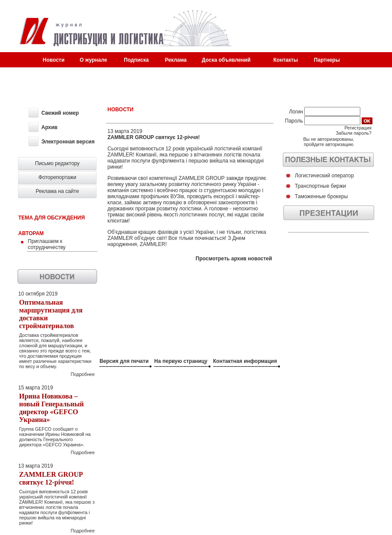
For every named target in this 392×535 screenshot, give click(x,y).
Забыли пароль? (353, 133)
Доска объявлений (226, 60)
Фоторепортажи (57, 177)
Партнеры (327, 60)
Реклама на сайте (57, 191)
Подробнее (83, 374)
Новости (53, 60)
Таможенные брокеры (321, 196)
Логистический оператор (324, 176)
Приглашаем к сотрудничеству (47, 244)
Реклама (176, 60)
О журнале (94, 60)
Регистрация (358, 128)
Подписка (136, 60)
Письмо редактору (58, 163)
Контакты (286, 60)
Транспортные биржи (320, 186)
